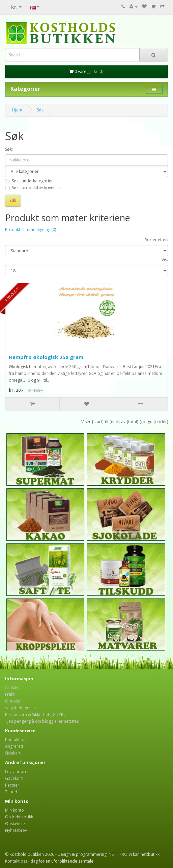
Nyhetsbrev (16, 830)
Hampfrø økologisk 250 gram (46, 357)
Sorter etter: (156, 240)
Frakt (10, 694)
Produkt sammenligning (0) (31, 229)
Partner (12, 785)
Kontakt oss (16, 739)
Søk (40, 110)
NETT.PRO (118, 854)
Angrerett (14, 746)
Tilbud (11, 792)
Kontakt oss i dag (21, 861)
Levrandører (17, 772)
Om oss (12, 701)
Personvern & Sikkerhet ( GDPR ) (35, 714)
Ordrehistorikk (19, 817)
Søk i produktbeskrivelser (33, 188)
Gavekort (14, 778)
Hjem (17, 110)
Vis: (165, 260)
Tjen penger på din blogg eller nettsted (42, 721)
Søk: (9, 149)
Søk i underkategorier (29, 181)
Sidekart (13, 753)
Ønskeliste (15, 824)
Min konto (15, 810)
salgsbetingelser (21, 708)
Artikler (12, 687)
